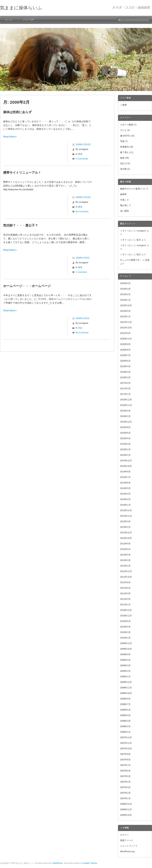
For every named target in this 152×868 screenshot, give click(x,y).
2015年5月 (125, 438)
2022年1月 (125, 316)
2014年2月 (125, 499)
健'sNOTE (125, 136)
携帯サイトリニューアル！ (22, 173)
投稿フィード (127, 840)
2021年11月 (126, 322)
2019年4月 (125, 366)
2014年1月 (125, 505)
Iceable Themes (90, 863)
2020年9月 (125, 344)
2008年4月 (125, 715)
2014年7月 (125, 477)
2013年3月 (125, 521)
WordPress (58, 863)
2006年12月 (126, 804)
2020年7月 (125, 355)
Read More (9, 137)
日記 (80, 328)
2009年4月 (125, 660)
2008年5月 (125, 710)
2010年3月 (125, 632)
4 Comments (82, 159)
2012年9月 (125, 544)
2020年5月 (125, 361)
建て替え (124, 152)
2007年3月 (125, 787)
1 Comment (81, 272)
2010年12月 (126, 610)
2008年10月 (126, 693)
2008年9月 (125, 699)
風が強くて (126, 205)
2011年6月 (125, 582)
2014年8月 (125, 472)
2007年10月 (126, 749)
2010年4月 (125, 627)
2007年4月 (125, 782)
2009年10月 (126, 649)
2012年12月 (126, 533)
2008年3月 (125, 721)
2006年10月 (126, 815)
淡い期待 (124, 211)
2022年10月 (126, 305)
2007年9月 (125, 754)
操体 (80, 154)
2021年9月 (125, 333)
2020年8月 (125, 350)
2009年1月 (125, 677)
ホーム (9, 20)
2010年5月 (125, 621)
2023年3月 (125, 289)
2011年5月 (125, 588)
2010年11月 (126, 616)
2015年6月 (125, 433)
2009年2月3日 (83, 318)
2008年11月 (126, 688)
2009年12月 (126, 643)
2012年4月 (125, 555)
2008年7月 (125, 704)
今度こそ (124, 200)
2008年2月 (125, 726)
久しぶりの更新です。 (131, 260)
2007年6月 (125, 771)
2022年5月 (125, 311)
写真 (122, 141)
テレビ (123, 130)
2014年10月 (126, 466)
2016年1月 (125, 416)
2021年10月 (126, 328)
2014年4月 (125, 494)
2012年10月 (126, 538)
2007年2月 (125, 793)
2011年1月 (125, 605)
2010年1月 (125, 638)
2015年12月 (126, 422)
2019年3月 (125, 372)
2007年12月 (126, 737)
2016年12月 (126, 400)
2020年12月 (126, 339)
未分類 (123, 169)
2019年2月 (125, 377)
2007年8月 (125, 760)
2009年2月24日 (83, 144)
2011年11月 (126, 571)
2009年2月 (125, 671)
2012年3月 (125, 560)
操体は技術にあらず (17, 112)
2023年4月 (125, 283)
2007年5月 (125, 776)
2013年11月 (126, 516)
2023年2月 (125, 294)
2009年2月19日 (83, 197)
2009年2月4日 (83, 258)
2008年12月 (126, 682)
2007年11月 (126, 743)
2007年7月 (125, 765)
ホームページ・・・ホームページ (27, 286)
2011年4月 (125, 593)
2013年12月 (126, 510)
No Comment (82, 211)
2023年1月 (125, 300)
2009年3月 (125, 665)
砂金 (147, 260)
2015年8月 (125, 427)
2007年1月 (125, 798)
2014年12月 (126, 461)
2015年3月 (125, 444)
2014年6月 (125, 483)
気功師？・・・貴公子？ (21, 225)
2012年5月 (125, 549)
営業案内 (124, 147)
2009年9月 (125, 654)
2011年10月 (126, 577)
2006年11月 (126, 809)
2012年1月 (125, 566)
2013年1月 (125, 527)
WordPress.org (127, 851)
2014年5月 (125, 488)
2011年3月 (125, 599)
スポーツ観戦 (127, 125)
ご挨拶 (123, 105)
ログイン (124, 835)
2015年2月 (125, 449)
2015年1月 (125, 455)
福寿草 (123, 194)
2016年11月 (126, 405)
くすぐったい (127, 231)
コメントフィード (129, 846)
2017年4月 (125, 383)
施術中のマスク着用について (134, 189)
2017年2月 (125, 389)
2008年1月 (125, 732)
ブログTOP (28, 20)
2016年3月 (125, 411)
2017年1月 (125, 394)
